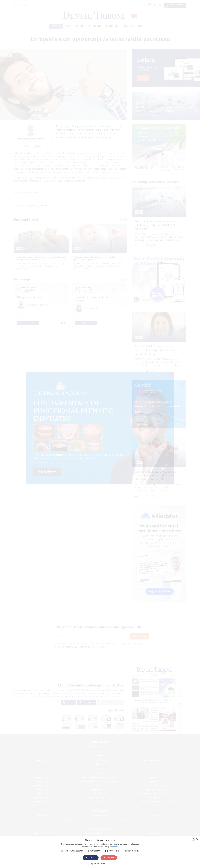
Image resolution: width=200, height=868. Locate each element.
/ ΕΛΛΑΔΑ (100, 786)
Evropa (100, 773)
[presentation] (121, 220)
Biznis (98, 26)
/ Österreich (43, 778)
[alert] (100, 852)
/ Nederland (100, 790)
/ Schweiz (43, 802)
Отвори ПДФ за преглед (111, 702)
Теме (69, 26)
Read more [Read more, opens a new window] (114, 847)
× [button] (197, 839)
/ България (157, 778)
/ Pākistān (157, 815)
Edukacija (83, 26)
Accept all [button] (91, 858)
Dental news (104, 45)
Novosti (56, 26)
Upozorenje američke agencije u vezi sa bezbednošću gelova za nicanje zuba (98, 258)
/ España (157, 798)
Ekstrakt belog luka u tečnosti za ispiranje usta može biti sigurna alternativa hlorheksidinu (155, 475)
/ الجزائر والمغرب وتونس (100, 833)
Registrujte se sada (28, 323)
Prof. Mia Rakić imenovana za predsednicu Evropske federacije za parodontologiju (157, 350)
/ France (157, 782)
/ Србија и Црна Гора (100, 798)
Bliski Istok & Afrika (100, 829)
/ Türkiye (100, 802)
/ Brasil (43, 760)
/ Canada (100, 760)
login (40, 205)
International (100, 742)
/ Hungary (157, 786)
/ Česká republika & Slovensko (100, 782)
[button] (100, 864)
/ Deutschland (43, 786)
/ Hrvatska (43, 782)
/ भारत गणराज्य (100, 815)
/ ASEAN (129, 819)
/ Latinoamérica (157, 760)
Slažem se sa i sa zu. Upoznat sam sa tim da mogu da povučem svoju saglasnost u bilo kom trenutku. (99, 645)
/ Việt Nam (71, 819)
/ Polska (43, 794)
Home (94, 45)
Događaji (128, 26)
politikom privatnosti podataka (106, 644)
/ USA (100, 764)
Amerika (100, 756)
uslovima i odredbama (77, 644)
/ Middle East (157, 833)
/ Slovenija (43, 798)
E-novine (112, 26)
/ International (100, 746)
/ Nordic (157, 790)
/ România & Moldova (157, 794)
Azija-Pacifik (100, 811)
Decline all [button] (109, 858)
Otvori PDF (69, 702)
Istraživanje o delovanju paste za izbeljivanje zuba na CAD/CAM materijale (164, 109)
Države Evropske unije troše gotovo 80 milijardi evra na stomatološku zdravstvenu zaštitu (41, 258)
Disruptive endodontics (30, 297)
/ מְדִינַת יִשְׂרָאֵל (43, 833)
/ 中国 (43, 815)
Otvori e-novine (87, 702)
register (48, 205)
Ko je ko (144, 26)
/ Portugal (100, 794)
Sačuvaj (154, 115)
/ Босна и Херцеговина (100, 778)
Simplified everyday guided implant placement (95, 299)
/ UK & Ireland (157, 802)
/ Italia (43, 790)
